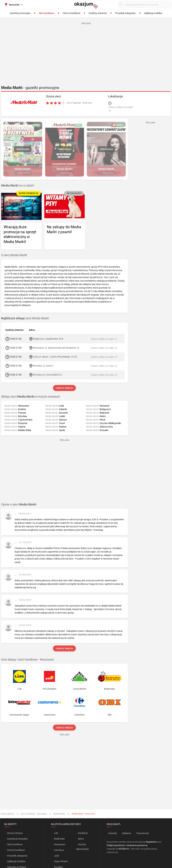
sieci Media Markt (25, 318)
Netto (81, 839)
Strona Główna (15, 833)
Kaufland (83, 833)
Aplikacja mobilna (16, 861)
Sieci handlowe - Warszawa (34, 814)
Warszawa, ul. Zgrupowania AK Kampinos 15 (56, 348)
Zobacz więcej (64, 388)
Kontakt (113, 833)
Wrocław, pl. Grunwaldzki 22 (47, 375)
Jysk (57, 856)
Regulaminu (151, 842)
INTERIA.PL (124, 849)
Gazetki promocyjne (17, 839)
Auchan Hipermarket (82, 847)
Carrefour (59, 850)
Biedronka (59, 839)
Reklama (127, 833)
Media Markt (59, 814)
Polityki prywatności (116, 845)
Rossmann (60, 844)
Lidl (56, 833)
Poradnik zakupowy (17, 856)
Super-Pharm (61, 861)
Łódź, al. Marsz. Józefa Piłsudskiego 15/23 (55, 357)
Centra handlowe (16, 850)
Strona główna (7, 814)
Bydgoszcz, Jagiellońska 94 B (48, 339)
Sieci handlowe (15, 844)
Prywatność (143, 833)
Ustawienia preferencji (137, 845)
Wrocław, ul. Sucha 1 (43, 366)
